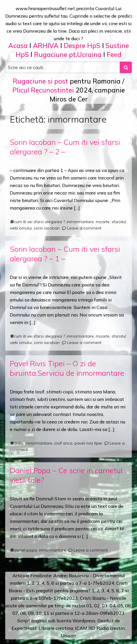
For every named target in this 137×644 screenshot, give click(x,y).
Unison (68, 636)
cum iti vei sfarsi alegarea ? (39, 222)
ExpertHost (24, 628)
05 (120, 606)
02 (97, 606)
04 (112, 606)
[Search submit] (126, 67)
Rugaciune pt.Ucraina (68, 54)
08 (23, 613)
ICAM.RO (85, 628)
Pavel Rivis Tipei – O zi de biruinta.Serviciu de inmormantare (67, 368)
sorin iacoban (47, 228)
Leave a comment (84, 228)
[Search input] (63, 67)
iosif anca (63, 443)
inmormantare (80, 222)
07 (15, 613)
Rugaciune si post (40, 81)
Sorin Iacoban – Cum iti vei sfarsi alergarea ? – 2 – (65, 147)
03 (105, 606)
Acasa (18, 46)
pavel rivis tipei (88, 443)
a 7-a (81, 583)
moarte (103, 222)
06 (128, 606)
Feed (114, 54)
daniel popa (25, 550)
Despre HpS (82, 46)
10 (39, 613)
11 (46, 613)
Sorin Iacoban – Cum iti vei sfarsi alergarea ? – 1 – (65, 254)
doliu (18, 443)
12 (77, 613)
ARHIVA (46, 46)
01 (89, 606)
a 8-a (32, 598)
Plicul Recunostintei (43, 90)
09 (31, 613)
